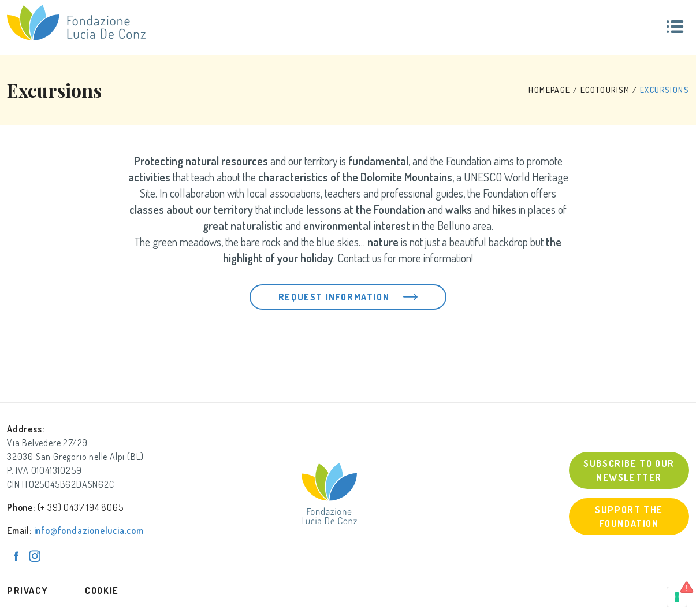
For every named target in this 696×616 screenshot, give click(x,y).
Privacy (27, 591)
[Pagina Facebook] (16, 556)
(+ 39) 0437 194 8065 (81, 507)
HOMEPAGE (549, 90)
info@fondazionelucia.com (89, 530)
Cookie (102, 591)
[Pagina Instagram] (35, 556)
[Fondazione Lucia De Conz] (76, 23)
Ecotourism (605, 90)
